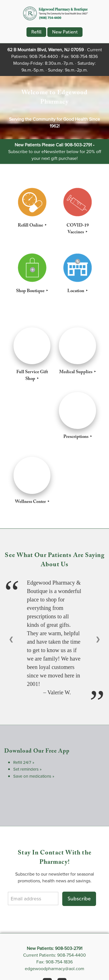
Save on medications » (34, 776)
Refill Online (31, 226)
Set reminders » (27, 769)
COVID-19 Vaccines (78, 229)
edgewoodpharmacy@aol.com (55, 968)
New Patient (65, 32)
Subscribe (79, 899)
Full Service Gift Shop (32, 376)
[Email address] (33, 899)
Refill (36, 32)
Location (76, 292)
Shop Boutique (31, 292)
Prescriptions (76, 437)
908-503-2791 (78, 145)
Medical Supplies (76, 373)
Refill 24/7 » (24, 762)
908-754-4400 (44, 56)
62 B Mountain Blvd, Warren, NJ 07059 (45, 50)
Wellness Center (31, 502)
